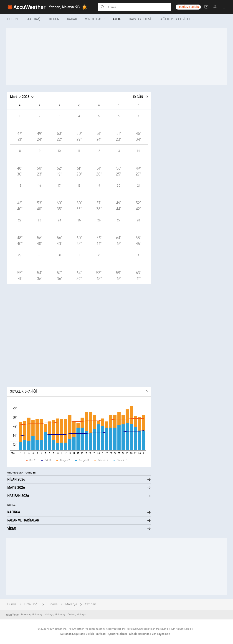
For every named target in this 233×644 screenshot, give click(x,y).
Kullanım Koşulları (72, 634)
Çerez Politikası (118, 634)
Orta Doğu (32, 604)
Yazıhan (91, 604)
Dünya (12, 604)
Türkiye (52, 604)
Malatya (71, 604)
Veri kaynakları (161, 634)
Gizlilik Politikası (96, 634)
